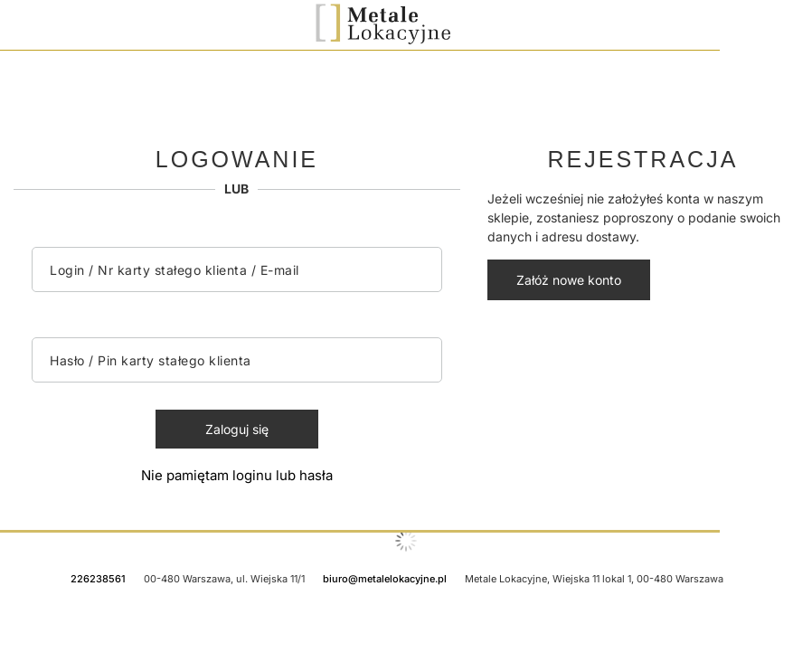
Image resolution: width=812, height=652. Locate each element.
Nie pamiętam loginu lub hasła (237, 475)
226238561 (98, 579)
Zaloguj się (237, 429)
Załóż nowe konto (569, 280)
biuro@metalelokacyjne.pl (385, 579)
